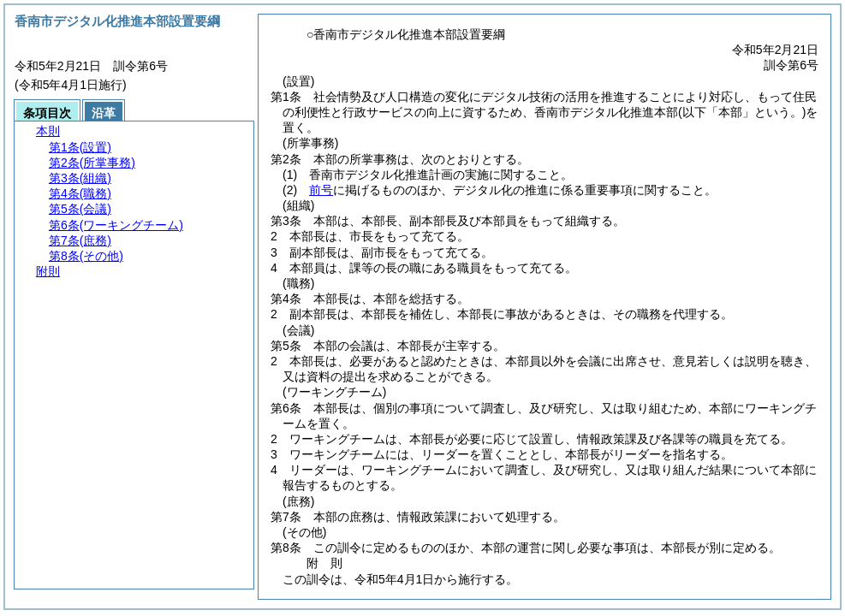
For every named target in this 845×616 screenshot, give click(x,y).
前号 (321, 190)
